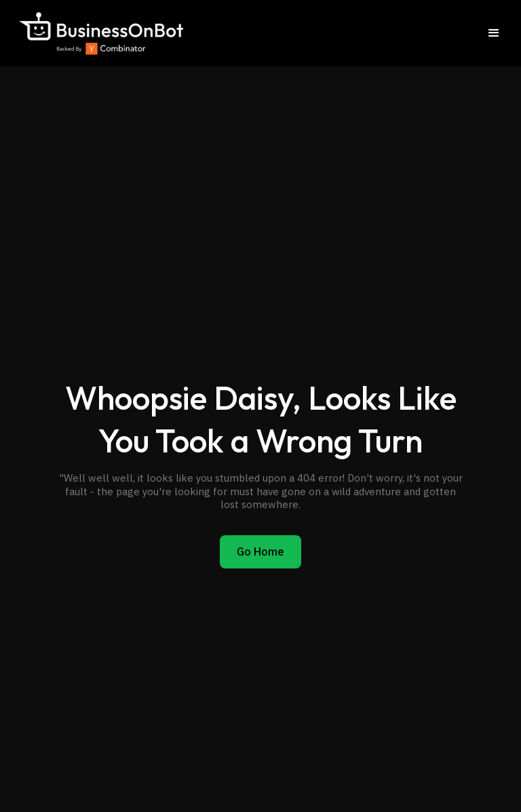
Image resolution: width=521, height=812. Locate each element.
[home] (100, 33)
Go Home (260, 552)
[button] (494, 33)
